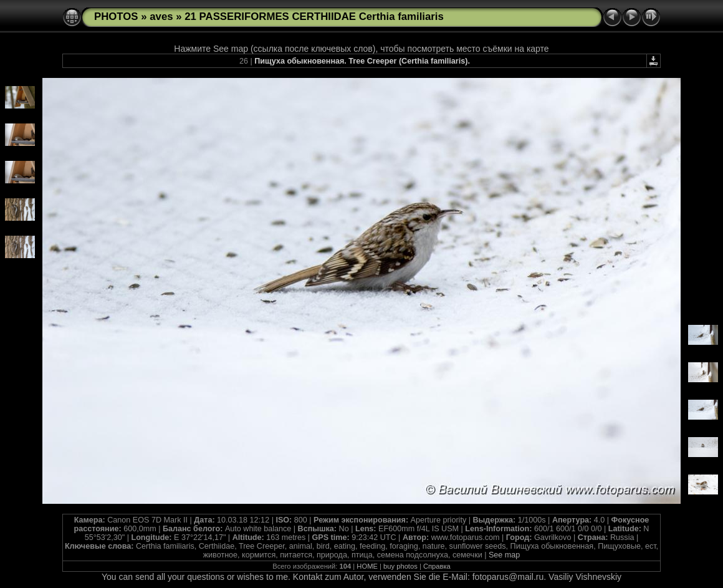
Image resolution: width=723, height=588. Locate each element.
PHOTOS (116, 17)
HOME (367, 566)
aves (161, 17)
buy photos (400, 566)
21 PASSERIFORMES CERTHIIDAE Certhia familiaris (314, 17)
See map (504, 555)
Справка (437, 566)
